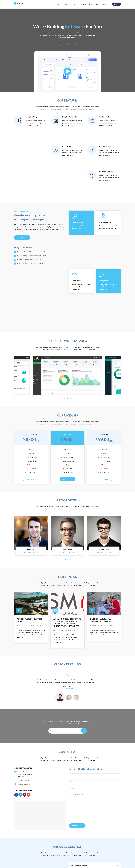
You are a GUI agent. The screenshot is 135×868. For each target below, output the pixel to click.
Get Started (68, 44)
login (116, 4)
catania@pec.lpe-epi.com (62, 844)
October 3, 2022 (23, 512)
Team (90, 4)
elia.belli (35, 512)
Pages (97, 4)
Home (57, 4)
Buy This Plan (31, 366)
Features (74, 4)
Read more (22, 184)
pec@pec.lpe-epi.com (61, 830)
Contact (107, 4)
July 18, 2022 (58, 517)
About (66, 4)
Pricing (83, 4)
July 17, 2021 (95, 512)
